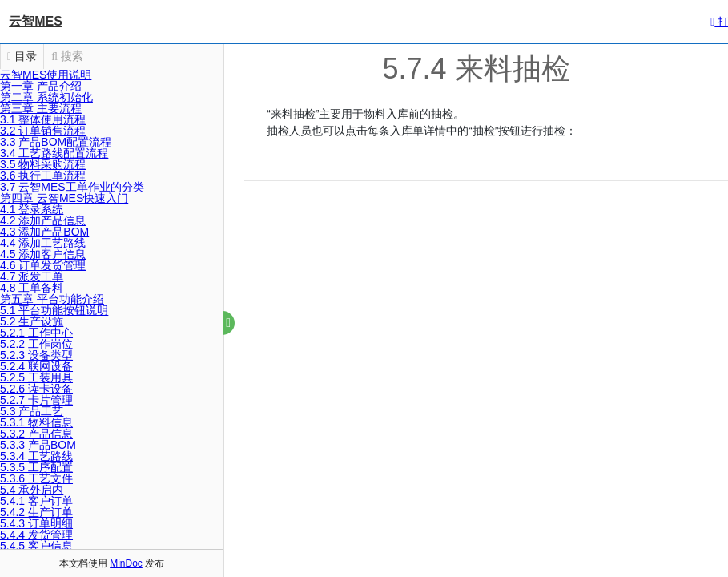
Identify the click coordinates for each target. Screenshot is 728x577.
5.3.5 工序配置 (36, 467)
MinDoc (126, 563)
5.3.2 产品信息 (36, 434)
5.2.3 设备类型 (36, 355)
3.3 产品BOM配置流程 (56, 142)
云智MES (36, 21)
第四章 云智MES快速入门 (64, 198)
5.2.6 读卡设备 (36, 389)
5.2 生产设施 (32, 321)
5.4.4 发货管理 (36, 535)
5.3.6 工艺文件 (36, 478)
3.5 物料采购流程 (43, 164)
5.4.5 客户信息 (36, 546)
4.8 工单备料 (32, 288)
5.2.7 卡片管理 (36, 400)
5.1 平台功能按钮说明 (54, 310)
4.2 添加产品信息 (43, 220)
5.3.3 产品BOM (38, 445)
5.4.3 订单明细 (36, 523)
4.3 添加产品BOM (44, 232)
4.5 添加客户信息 (43, 254)
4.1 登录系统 (32, 209)
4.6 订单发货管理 (43, 265)
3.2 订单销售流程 (43, 131)
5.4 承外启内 (32, 490)
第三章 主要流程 (41, 108)
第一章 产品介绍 (41, 86)
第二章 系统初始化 (46, 97)
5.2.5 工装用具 (36, 377)
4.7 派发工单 (32, 276)
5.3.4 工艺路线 (36, 456)
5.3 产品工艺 (32, 411)
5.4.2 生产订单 (36, 512)
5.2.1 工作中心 (36, 333)
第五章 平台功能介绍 (52, 299)
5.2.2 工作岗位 (36, 344)
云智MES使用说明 (46, 75)
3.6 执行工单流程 (43, 176)
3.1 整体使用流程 (43, 119)
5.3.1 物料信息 (36, 422)
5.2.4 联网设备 (36, 366)
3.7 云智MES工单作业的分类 (72, 187)
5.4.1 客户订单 (36, 501)
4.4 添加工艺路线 (43, 243)
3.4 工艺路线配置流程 (54, 153)
